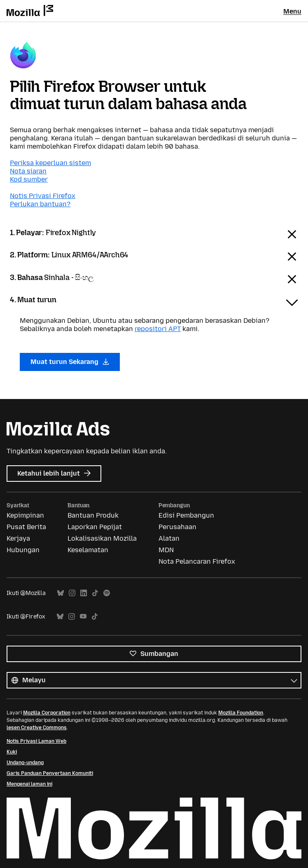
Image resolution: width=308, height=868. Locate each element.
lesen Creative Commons (37, 728)
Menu (292, 11)
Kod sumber (29, 179)
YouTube (83, 617)
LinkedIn (84, 593)
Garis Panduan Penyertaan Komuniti (50, 773)
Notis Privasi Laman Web (36, 741)
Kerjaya (18, 538)
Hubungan (23, 550)
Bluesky (61, 593)
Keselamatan (88, 550)
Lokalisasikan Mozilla (102, 538)
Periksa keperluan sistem (50, 163)
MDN (166, 550)
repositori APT (158, 329)
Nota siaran (28, 171)
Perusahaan (177, 527)
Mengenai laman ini (29, 784)
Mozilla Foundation (241, 713)
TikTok (95, 593)
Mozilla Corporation (47, 713)
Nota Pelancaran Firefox (197, 561)
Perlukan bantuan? (40, 204)
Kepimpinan (25, 515)
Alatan (169, 538)
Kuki (12, 752)
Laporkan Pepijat (95, 527)
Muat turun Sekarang (70, 362)
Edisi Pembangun (186, 515)
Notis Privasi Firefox (43, 196)
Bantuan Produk (93, 515)
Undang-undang (25, 763)
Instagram (72, 593)
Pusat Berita (26, 527)
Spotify (107, 593)
